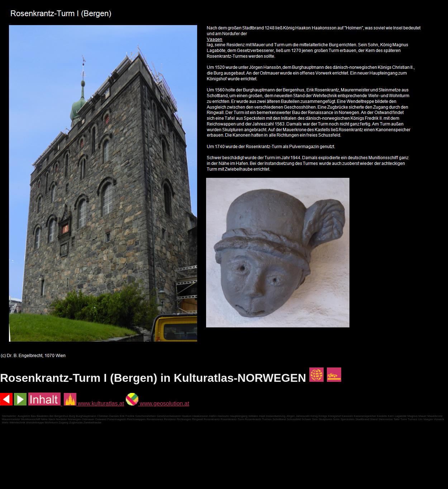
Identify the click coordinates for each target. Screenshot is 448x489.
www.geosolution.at (158, 403)
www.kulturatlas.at (94, 403)
